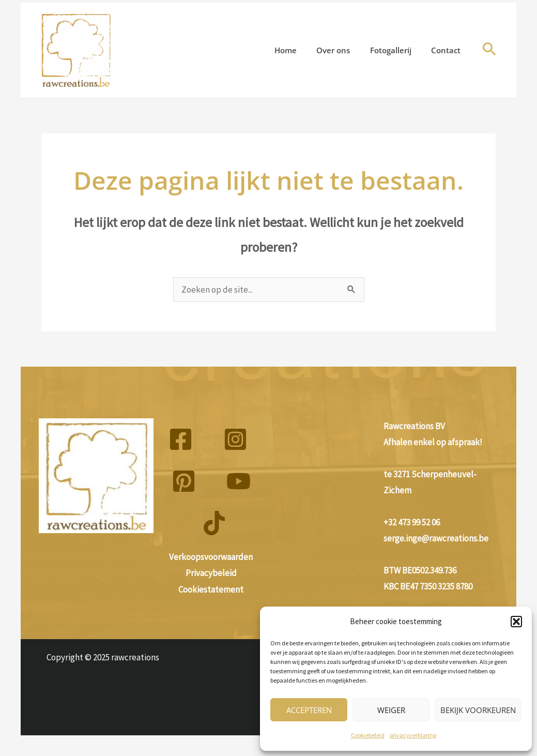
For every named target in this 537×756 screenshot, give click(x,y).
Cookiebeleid (368, 735)
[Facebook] (181, 439)
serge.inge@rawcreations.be (436, 538)
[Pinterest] (184, 481)
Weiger (391, 710)
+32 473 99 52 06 (412, 522)
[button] (516, 622)
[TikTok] (214, 523)
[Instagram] (235, 439)
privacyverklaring (413, 735)
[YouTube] (239, 481)
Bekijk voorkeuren (478, 710)
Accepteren (309, 710)
